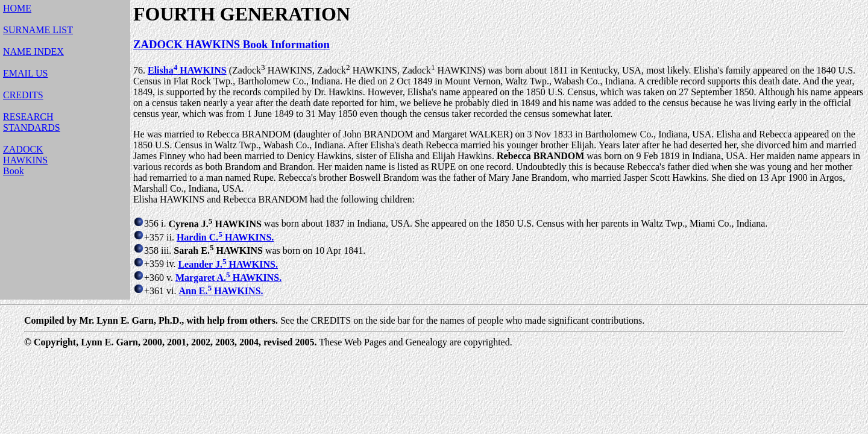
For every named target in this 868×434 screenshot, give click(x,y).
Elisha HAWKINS (187, 70)
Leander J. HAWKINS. (228, 264)
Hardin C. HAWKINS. (225, 237)
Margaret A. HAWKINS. (228, 278)
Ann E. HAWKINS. (221, 291)
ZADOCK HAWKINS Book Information (231, 44)
